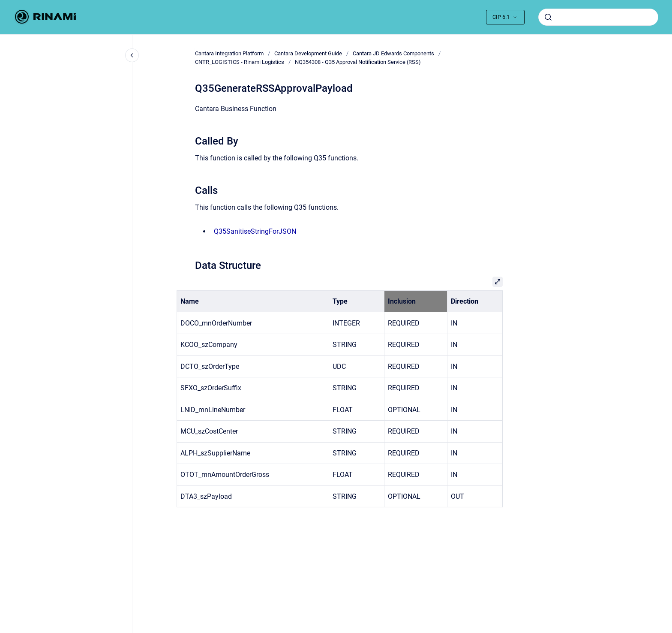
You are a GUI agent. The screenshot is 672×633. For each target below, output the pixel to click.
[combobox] (598, 17)
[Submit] (548, 17)
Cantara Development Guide (308, 53)
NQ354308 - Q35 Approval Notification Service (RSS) (358, 62)
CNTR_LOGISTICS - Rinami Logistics (240, 62)
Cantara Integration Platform (229, 53)
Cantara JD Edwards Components (393, 53)
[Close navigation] (132, 55)
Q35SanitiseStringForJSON (255, 231)
